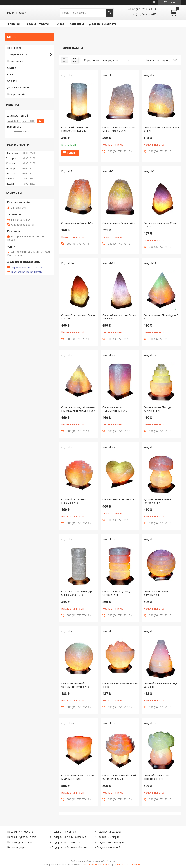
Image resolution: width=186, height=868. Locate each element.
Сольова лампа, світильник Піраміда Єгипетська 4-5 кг (79, 409)
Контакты (77, 24)
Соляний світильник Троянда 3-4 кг (156, 777)
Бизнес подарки (17, 847)
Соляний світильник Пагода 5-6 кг (74, 501)
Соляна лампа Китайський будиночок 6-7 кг (119, 777)
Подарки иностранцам (110, 842)
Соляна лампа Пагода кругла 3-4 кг (158, 409)
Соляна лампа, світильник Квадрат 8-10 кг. (78, 777)
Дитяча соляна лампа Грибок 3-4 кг (157, 501)
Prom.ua (111, 861)
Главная (14, 24)
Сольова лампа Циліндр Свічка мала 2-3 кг (77, 593)
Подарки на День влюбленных (70, 847)
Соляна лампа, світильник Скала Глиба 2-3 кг (119, 129)
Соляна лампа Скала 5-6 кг (119, 223)
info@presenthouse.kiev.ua (26, 272)
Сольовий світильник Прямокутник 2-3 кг (75, 129)
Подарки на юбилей (64, 832)
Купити (72, 153)
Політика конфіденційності (128, 864)
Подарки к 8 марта (108, 837)
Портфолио (14, 48)
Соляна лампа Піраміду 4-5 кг (161, 317)
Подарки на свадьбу (109, 832)
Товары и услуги (37, 24)
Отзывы (12, 81)
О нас (60, 24)
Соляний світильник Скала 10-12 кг (119, 317)
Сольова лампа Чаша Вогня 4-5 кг (120, 685)
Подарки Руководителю (22, 837)
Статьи (12, 68)
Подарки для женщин (20, 842)
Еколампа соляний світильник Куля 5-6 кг (76, 685)
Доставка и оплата (103, 24)
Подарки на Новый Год (66, 842)
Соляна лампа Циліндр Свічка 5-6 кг (117, 593)
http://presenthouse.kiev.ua (27, 267)
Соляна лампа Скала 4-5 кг (78, 223)
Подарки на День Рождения (69, 837)
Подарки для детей (108, 847)
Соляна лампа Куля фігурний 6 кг (156, 593)
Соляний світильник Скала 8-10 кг (78, 317)
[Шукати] (110, 13)
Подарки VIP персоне (20, 832)
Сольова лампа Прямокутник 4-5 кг (115, 409)
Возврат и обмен (18, 94)
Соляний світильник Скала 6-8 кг (160, 225)
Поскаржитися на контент (97, 864)
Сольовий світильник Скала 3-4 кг (161, 129)
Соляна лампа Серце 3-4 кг (120, 499)
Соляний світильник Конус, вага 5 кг (161, 685)
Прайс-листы (15, 61)
